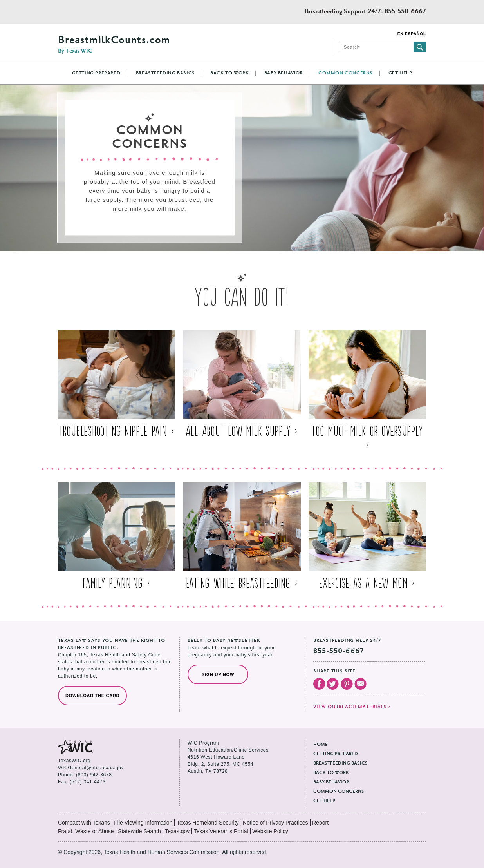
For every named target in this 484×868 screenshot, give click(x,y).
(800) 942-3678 (94, 775)
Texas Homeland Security (208, 823)
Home (321, 745)
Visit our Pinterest (347, 684)
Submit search (420, 47)
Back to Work (229, 73)
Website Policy (270, 831)
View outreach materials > (352, 707)
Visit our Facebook (319, 684)
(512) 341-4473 (88, 782)
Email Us (360, 684)
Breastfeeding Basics (165, 73)
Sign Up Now (218, 674)
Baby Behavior (284, 73)
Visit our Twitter (333, 684)
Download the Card (92, 696)
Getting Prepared (96, 73)
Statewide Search (139, 831)
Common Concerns (346, 73)
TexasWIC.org (74, 761)
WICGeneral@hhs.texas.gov (91, 768)
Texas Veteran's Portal (221, 831)
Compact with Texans (84, 823)
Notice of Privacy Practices (275, 823)
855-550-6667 (405, 12)
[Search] (377, 47)
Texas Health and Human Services (93, 12)
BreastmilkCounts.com (114, 45)
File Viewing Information (143, 823)
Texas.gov (177, 831)
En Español (412, 34)
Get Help (400, 73)
